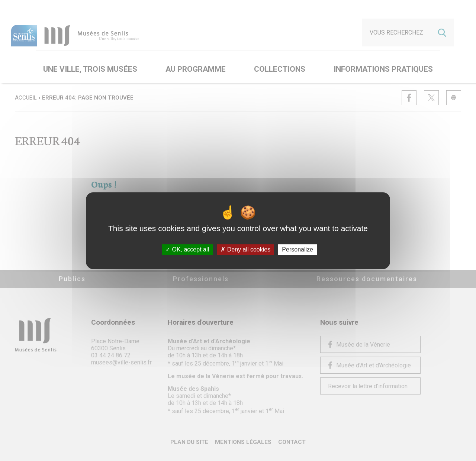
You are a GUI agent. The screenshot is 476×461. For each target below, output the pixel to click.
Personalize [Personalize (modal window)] (297, 249)
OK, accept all (187, 249)
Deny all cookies (245, 249)
